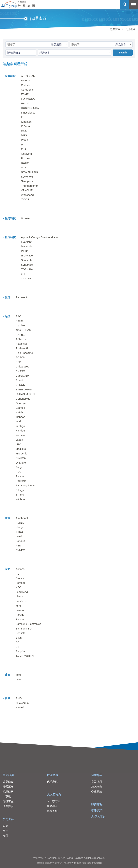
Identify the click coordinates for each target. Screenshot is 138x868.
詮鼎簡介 (8, 782)
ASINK (20, 523)
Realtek (20, 707)
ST (17, 647)
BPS (18, 362)
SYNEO (20, 550)
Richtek (26, 158)
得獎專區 (8, 801)
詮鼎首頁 (115, 29)
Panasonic (22, 297)
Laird (19, 536)
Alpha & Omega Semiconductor (40, 237)
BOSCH (20, 357)
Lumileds (21, 601)
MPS (24, 135)
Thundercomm (30, 186)
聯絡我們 (97, 810)
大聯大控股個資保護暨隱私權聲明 (83, 863)
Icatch (19, 412)
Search (123, 53)
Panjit (24, 140)
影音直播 (52, 811)
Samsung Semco (26, 485)
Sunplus (20, 651)
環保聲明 (8, 806)
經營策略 (8, 786)
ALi (18, 574)
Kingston (26, 122)
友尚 (5, 836)
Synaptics (27, 181)
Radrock (21, 481)
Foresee (21, 583)
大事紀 (7, 796)
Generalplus (23, 399)
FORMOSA (28, 99)
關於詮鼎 (8, 775)
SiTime (20, 495)
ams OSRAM (24, 330)
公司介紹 (8, 819)
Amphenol (22, 518)
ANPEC (20, 335)
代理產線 (53, 775)
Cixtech (26, 85)
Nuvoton (21, 458)
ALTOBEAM (28, 76)
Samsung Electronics (28, 624)
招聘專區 (97, 775)
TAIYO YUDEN (25, 656)
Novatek (26, 218)
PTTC (25, 251)
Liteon (19, 440)
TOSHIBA (27, 269)
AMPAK (26, 80)
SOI (18, 642)
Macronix (27, 246)
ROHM (25, 163)
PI (22, 144)
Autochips (22, 344)
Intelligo (20, 426)
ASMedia (21, 339)
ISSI (18, 679)
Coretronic (27, 90)
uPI (23, 274)
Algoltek (20, 325)
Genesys (21, 403)
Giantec (20, 408)
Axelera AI (22, 348)
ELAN (19, 380)
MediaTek (21, 449)
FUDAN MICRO (25, 394)
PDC (19, 472)
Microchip (21, 453)
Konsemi (21, 435)
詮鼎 (5, 826)
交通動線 (96, 792)
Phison (20, 476)
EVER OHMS (24, 389)
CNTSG (20, 371)
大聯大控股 (98, 816)
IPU (23, 117)
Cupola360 (22, 376)
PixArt (25, 149)
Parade (20, 615)
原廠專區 (52, 806)
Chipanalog (22, 366)
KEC (18, 587)
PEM (19, 545)
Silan (19, 638)
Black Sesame (24, 353)
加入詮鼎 (96, 786)
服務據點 (97, 804)
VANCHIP (27, 190)
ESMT (25, 94)
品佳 (5, 831)
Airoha (19, 321)
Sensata (21, 633)
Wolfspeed (27, 195)
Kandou (20, 431)
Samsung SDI (24, 628)
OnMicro (21, 463)
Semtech (26, 260)
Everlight (26, 242)
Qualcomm (28, 154)
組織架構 (8, 792)
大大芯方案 (54, 794)
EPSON (20, 385)
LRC (18, 444)
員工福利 (96, 782)
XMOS (25, 199)
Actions (20, 569)
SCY (24, 167)
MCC (24, 131)
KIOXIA (26, 126)
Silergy (20, 490)
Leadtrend (22, 592)
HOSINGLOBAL (31, 108)
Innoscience (28, 113)
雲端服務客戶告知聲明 (50, 863)
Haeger (20, 527)
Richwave (27, 255)
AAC (18, 316)
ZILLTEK (26, 278)
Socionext (27, 177)
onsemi (20, 610)
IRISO (19, 532)
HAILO (25, 103)
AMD (19, 698)
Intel (18, 421)
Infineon (20, 417)
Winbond (21, 499)
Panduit (20, 541)
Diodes (20, 578)
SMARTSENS (29, 172)
